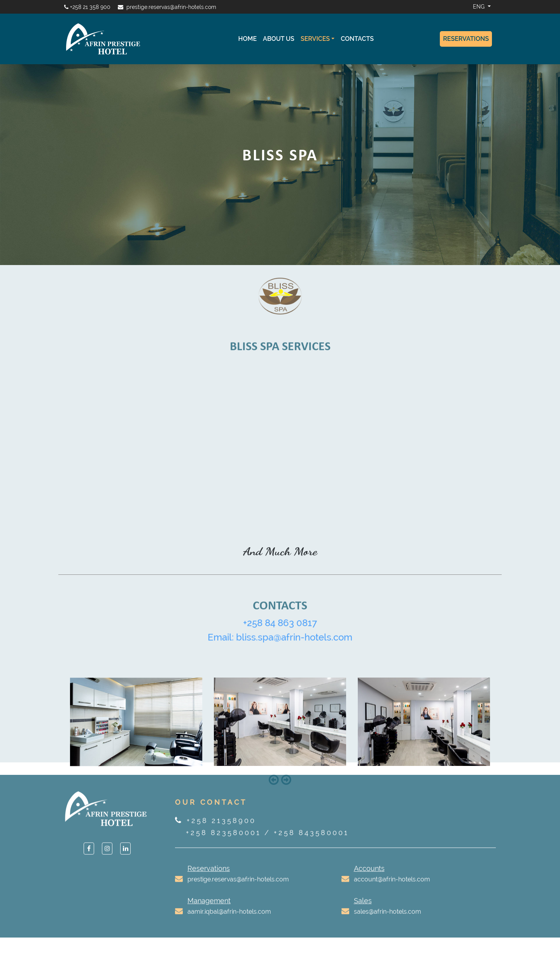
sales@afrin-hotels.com (388, 921)
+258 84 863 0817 (280, 632)
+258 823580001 (223, 842)
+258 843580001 (311, 842)
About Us (279, 39)
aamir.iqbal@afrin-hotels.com (229, 921)
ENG (479, 7)
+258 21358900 (221, 830)
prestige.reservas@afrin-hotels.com (171, 7)
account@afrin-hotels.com (392, 888)
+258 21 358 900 (90, 7)
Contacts (357, 39)
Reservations (466, 39)
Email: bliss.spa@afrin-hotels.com (280, 647)
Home (248, 39)
